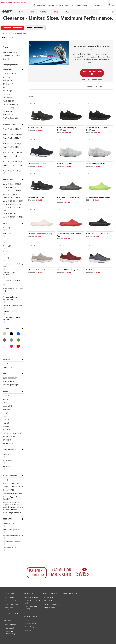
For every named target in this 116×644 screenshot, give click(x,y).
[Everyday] (4, 242)
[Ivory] (6, 346)
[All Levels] (4, 469)
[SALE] (13, 88)
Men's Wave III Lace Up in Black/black (67, 129)
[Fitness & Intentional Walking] (4, 277)
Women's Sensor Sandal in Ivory (40, 234)
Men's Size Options (35, 28)
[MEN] (13, 77)
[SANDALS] (13, 98)
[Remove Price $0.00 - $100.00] (4, 56)
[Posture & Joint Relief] (4, 308)
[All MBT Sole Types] (4, 532)
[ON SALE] (13, 84)
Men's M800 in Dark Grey (96, 270)
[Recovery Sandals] (13, 105)
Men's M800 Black (35, 128)
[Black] (13, 334)
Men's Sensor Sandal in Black (97, 234)
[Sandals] (4, 254)
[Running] (4, 248)
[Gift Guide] (13, 108)
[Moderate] (4, 463)
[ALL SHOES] (13, 101)
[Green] (20, 340)
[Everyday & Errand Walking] (4, 269)
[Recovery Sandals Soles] (4, 538)
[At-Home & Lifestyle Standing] (4, 302)
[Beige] (6, 334)
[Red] (20, 346)
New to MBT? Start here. (92, 80)
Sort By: (90, 87)
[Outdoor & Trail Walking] (4, 285)
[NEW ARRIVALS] (13, 74)
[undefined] (13, 115)
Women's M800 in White (95, 164)
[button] (31, 103)
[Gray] (13, 340)
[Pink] (13, 346)
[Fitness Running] (4, 314)
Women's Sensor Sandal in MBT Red (69, 235)
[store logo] (7, 12)
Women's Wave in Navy (37, 164)
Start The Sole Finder (92, 73)
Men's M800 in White (65, 164)
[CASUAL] (13, 94)
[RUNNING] (13, 91)
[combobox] (107, 12)
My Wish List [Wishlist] (100, 6)
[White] (6, 352)
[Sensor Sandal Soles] (4, 544)
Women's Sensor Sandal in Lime (98, 198)
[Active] (4, 230)
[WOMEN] (13, 81)
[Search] (113, 12)
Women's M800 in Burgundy (68, 270)
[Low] (4, 457)
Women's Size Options (13, 28)
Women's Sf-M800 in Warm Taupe (41, 270)
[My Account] (63, 6)
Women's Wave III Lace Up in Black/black (97, 129)
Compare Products (82, 6)
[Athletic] (4, 236)
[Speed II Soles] (4, 550)
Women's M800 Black (36, 198)
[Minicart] (111, 6)
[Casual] (4, 260)
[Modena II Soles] (4, 526)
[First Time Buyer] (13, 118)
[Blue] (20, 334)
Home (5, 38)
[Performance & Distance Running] (4, 322)
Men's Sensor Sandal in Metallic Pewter (69, 199)
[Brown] (6, 340)
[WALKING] (13, 111)
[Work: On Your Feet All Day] (4, 294)
